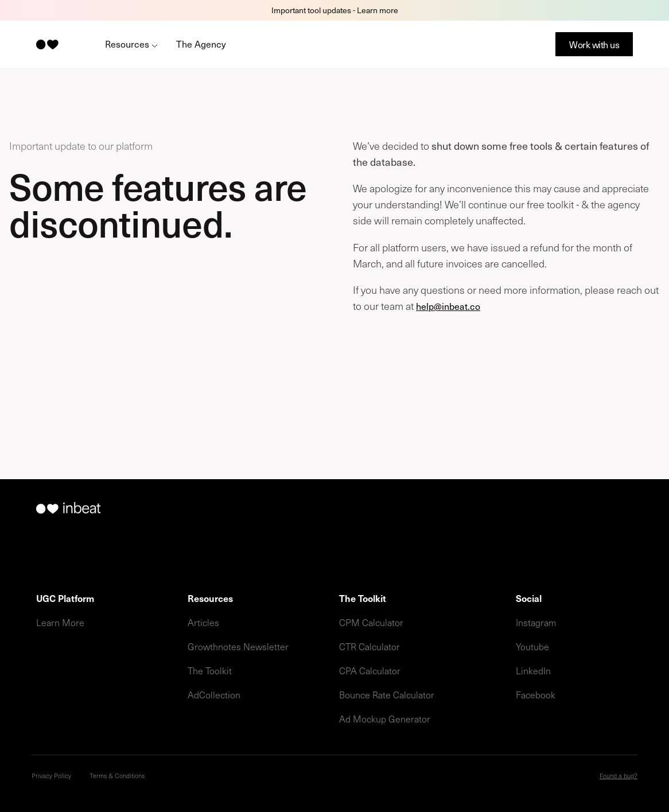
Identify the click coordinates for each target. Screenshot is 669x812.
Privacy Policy (51, 776)
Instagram (536, 622)
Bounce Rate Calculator (387, 694)
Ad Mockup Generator (385, 718)
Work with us (594, 44)
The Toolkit (210, 670)
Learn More (60, 622)
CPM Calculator (371, 622)
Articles (203, 622)
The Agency (201, 44)
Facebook (536, 694)
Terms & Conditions (117, 776)
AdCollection (214, 694)
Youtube (532, 646)
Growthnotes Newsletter (238, 646)
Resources (131, 44)
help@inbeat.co (448, 306)
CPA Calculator (370, 670)
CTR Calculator (369, 646)
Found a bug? (619, 776)
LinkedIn (533, 670)
